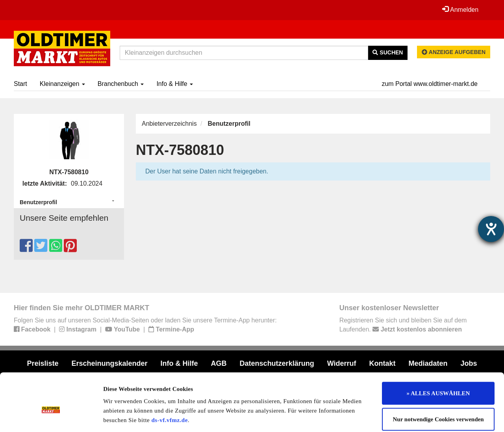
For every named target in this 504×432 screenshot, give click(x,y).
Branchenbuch (121, 84)
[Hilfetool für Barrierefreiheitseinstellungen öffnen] (491, 229)
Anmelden (460, 9)
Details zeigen (407, 417)
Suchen (388, 52)
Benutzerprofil (38, 202)
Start (20, 84)
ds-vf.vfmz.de (170, 381)
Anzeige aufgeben (454, 52)
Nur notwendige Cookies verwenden (438, 380)
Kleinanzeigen (62, 84)
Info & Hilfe (175, 84)
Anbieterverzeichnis (169, 124)
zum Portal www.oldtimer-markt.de (430, 84)
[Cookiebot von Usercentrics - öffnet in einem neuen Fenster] (51, 417)
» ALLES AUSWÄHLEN (438, 354)
